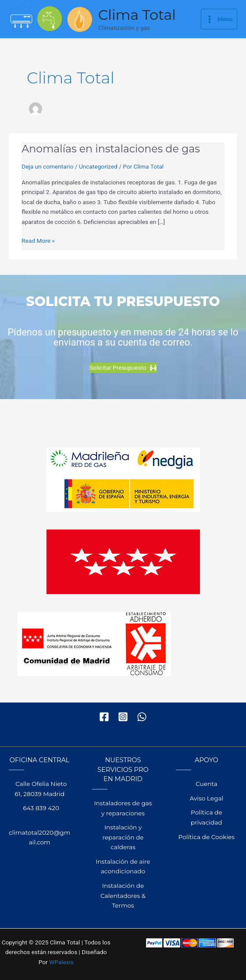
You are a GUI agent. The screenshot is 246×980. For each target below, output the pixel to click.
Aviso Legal (206, 798)
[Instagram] (123, 717)
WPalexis (61, 962)
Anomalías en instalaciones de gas (111, 149)
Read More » (38, 241)
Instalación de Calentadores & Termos (123, 895)
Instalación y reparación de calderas (123, 837)
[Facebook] (104, 717)
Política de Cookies (207, 837)
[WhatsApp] (142, 717)
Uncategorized (98, 166)
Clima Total (137, 15)
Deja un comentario (47, 166)
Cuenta (206, 784)
